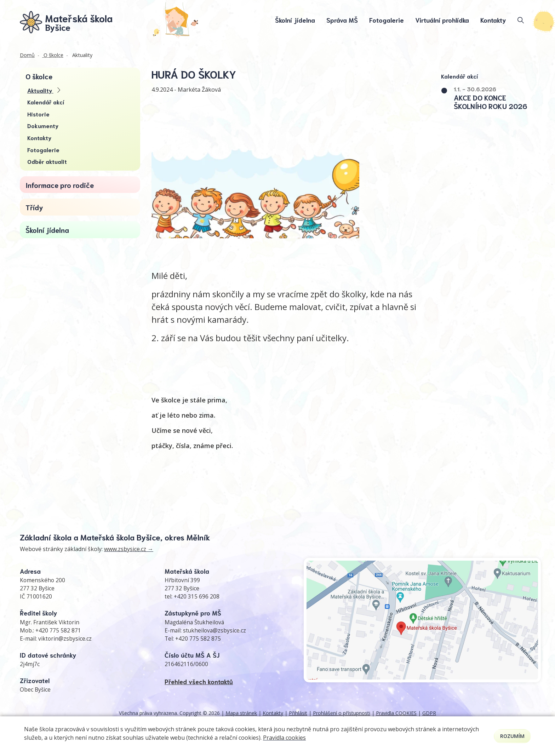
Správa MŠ (342, 20)
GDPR (429, 714)
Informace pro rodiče (60, 185)
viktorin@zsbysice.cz (65, 639)
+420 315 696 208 (197, 597)
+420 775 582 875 (198, 639)
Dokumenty (43, 126)
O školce (53, 56)
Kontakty (493, 20)
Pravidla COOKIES (396, 714)
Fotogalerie (387, 20)
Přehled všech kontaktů (199, 682)
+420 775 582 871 (58, 631)
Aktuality (82, 56)
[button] (497, 98)
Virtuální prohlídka (442, 20)
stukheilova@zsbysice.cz (214, 631)
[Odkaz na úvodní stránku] (66, 22)
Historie (38, 114)
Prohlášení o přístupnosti (342, 714)
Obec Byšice (35, 690)
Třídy (34, 208)
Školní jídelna (295, 20)
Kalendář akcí (46, 102)
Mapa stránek (241, 714)
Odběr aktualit (47, 162)
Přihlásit (298, 714)
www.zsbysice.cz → (129, 550)
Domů (27, 56)
